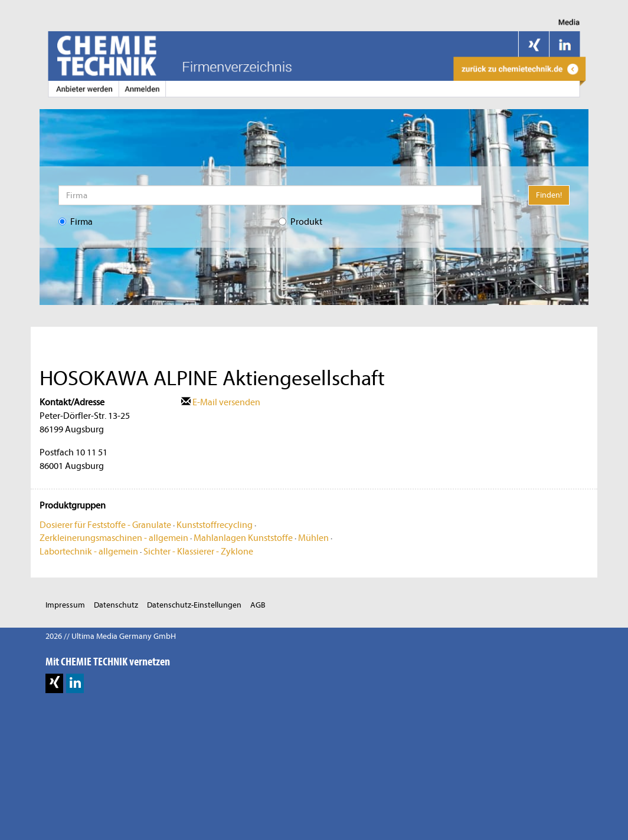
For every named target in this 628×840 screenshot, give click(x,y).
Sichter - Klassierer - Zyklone (198, 552)
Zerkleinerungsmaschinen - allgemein (114, 538)
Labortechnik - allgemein (89, 552)
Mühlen (313, 538)
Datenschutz (116, 605)
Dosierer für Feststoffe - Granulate (105, 525)
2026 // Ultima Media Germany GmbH (111, 636)
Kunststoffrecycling (215, 525)
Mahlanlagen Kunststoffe (243, 538)
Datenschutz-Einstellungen (194, 605)
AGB (258, 605)
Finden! (549, 195)
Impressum (65, 605)
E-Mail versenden (221, 402)
